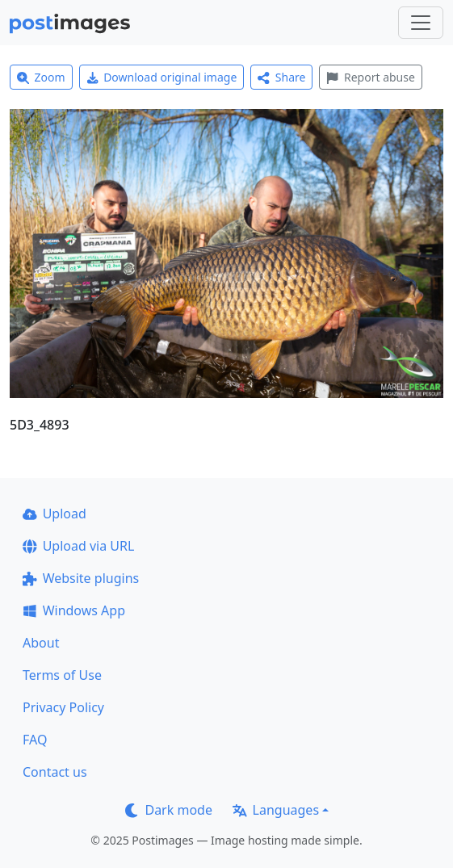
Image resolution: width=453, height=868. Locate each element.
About (41, 643)
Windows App (74, 610)
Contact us (55, 772)
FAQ (35, 740)
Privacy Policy (63, 707)
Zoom (41, 77)
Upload (55, 514)
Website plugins (81, 578)
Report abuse (370, 77)
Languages (276, 810)
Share (281, 77)
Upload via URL (78, 546)
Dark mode (169, 810)
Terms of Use (62, 675)
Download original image (162, 77)
